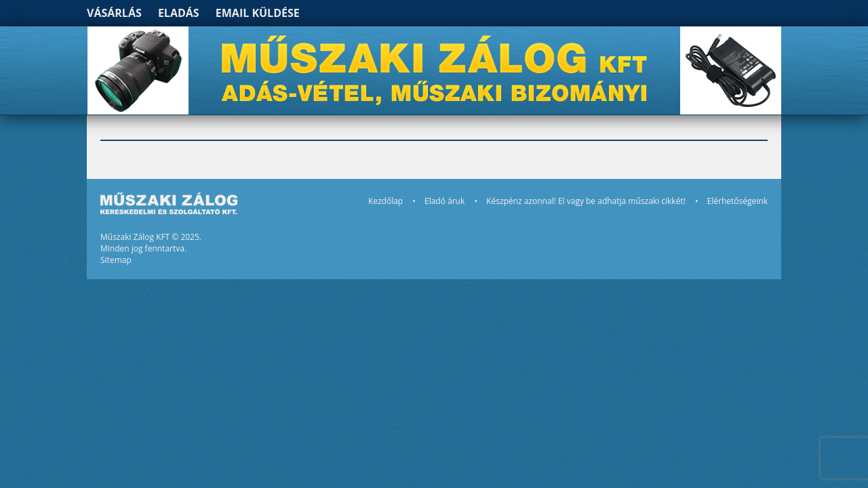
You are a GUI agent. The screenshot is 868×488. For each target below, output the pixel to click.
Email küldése (258, 13)
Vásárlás (114, 13)
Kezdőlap (386, 201)
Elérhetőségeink (737, 201)
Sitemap (116, 260)
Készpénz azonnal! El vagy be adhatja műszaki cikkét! (586, 201)
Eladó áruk (445, 201)
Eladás (179, 13)
